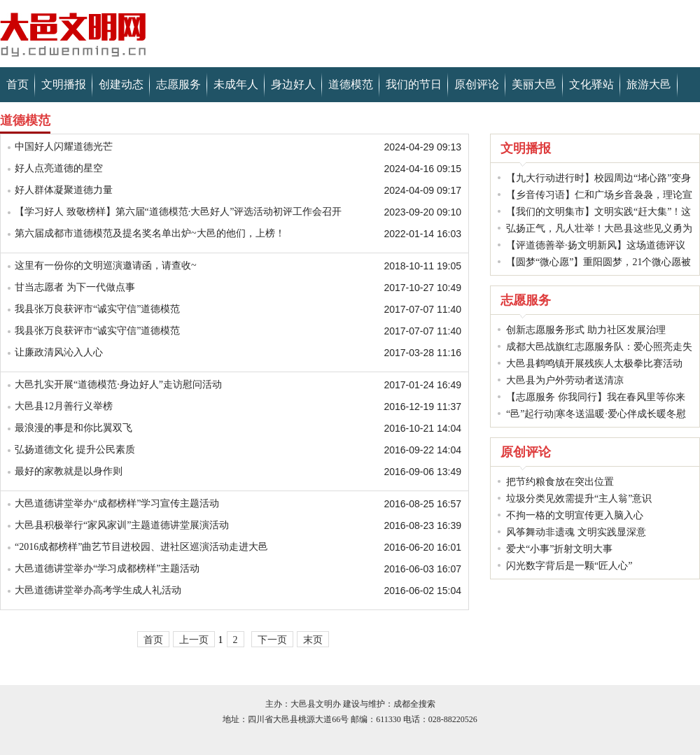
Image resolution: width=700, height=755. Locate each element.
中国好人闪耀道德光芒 (64, 147)
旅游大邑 (649, 84)
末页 (313, 640)
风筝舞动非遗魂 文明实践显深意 (576, 532)
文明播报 (64, 84)
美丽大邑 (534, 84)
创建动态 (121, 84)
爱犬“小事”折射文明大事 (559, 549)
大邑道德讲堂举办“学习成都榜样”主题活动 (107, 569)
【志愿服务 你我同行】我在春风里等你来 (596, 397)
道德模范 (351, 84)
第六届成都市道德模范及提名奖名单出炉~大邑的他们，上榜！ (150, 233)
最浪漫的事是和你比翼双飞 (73, 428)
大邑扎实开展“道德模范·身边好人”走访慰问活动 (118, 384)
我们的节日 (414, 84)
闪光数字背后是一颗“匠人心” (569, 566)
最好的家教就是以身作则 (69, 471)
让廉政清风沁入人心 (59, 352)
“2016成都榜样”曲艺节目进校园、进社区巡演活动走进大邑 (141, 547)
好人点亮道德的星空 (59, 168)
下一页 (272, 640)
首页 (17, 84)
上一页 (194, 640)
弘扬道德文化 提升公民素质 (75, 450)
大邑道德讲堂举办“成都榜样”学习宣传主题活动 (117, 503)
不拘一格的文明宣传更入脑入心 (575, 515)
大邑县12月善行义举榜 (64, 406)
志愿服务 (178, 84)
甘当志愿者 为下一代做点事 (75, 287)
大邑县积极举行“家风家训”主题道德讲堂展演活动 (122, 525)
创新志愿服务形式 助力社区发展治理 (586, 330)
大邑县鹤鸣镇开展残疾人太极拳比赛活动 (594, 364)
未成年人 (236, 84)
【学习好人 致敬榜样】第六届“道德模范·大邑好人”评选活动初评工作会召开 (178, 212)
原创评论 (477, 84)
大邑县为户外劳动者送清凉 (565, 380)
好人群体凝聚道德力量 (64, 190)
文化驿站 (591, 84)
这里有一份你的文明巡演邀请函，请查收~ (106, 266)
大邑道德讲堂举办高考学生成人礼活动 (98, 590)
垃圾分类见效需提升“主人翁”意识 (579, 499)
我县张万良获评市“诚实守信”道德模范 (97, 309)
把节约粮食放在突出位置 (560, 482)
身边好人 (293, 84)
